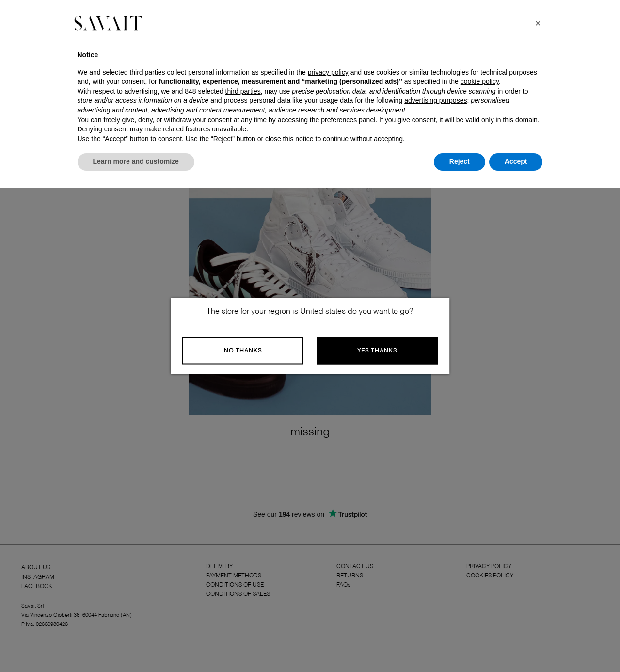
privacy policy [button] (328, 72)
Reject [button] (460, 161)
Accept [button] (516, 161)
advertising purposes (436, 100)
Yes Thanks (377, 351)
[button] (538, 23)
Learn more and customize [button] (136, 161)
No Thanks (243, 351)
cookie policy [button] (480, 81)
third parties (243, 91)
